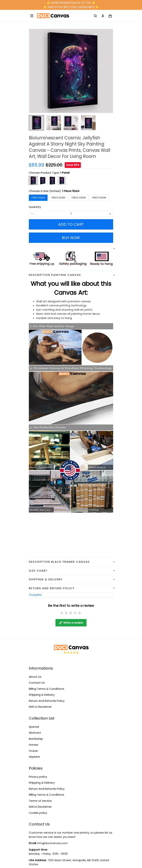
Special (34, 727)
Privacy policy (38, 777)
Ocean (33, 751)
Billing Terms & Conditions (47, 689)
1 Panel (65, 173)
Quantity (35, 207)
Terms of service (40, 801)
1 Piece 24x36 (79, 198)
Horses (34, 745)
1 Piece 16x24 (71, 191)
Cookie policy (38, 813)
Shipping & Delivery (42, 695)
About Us (35, 677)
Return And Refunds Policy (47, 701)
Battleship (36, 739)
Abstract (35, 733)
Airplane (34, 757)
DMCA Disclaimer (40, 707)
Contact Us (37, 683)
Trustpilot (35, 595)
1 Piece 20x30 (58, 198)
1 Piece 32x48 (99, 198)
